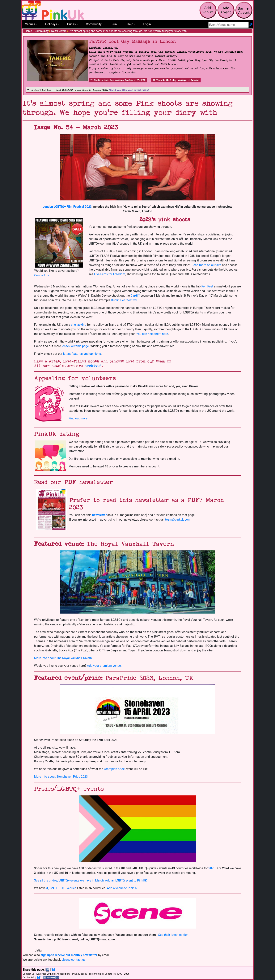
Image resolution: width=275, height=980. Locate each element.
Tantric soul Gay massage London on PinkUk (118, 80)
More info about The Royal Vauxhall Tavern (63, 658)
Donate (108, 974)
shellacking (79, 325)
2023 (212, 868)
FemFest (208, 286)
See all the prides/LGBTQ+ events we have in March (69, 880)
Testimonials (96, 974)
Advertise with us (45, 974)
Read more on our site (206, 265)
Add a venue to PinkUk (122, 888)
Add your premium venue (104, 666)
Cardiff (135, 296)
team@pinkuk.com (178, 520)
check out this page (76, 346)
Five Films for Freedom (110, 274)
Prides (72, 24)
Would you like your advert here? (129, 90)
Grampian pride (114, 769)
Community (94, 24)
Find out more (78, 418)
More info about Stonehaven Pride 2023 (61, 777)
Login (147, 24)
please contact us (74, 960)
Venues (30, 24)
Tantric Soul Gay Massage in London (176, 80)
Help (130, 24)
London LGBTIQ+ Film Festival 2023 (68, 207)
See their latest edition (173, 935)
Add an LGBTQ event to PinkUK (126, 880)
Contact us (42, 275)
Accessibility (63, 974)
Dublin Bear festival (124, 300)
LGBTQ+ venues (61, 888)
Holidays (51, 24)
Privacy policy (79, 974)
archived (93, 366)
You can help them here (152, 334)
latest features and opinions (82, 354)
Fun (114, 24)
